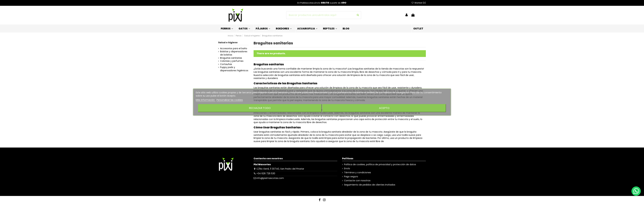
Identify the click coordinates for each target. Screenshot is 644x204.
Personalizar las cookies (230, 100)
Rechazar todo (260, 108)
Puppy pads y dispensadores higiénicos (234, 69)
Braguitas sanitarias (231, 58)
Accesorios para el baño (234, 49)
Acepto (384, 108)
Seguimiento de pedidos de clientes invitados (370, 185)
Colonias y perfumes (232, 61)
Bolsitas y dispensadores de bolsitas (234, 53)
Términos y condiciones (358, 173)
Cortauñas (226, 64)
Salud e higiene (228, 42)
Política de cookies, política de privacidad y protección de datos (380, 165)
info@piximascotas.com (270, 178)
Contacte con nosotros (357, 181)
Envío (347, 169)
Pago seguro (351, 177)
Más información (206, 100)
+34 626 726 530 (266, 173)
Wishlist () (419, 3)
